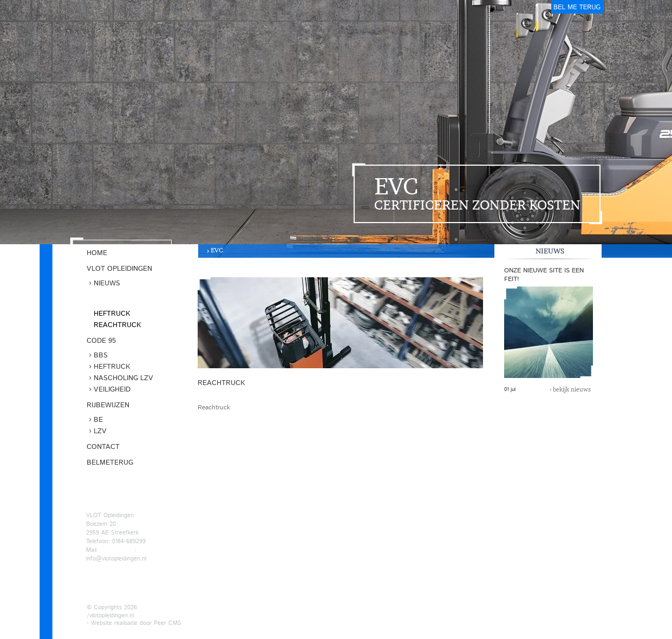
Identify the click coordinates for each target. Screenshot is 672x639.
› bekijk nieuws (570, 389)
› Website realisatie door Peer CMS (134, 623)
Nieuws (107, 283)
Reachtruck (117, 325)
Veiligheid (112, 390)
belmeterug (577, 7)
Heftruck (112, 314)
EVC (217, 250)
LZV (100, 431)
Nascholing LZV (123, 378)
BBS (101, 356)
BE (98, 420)
